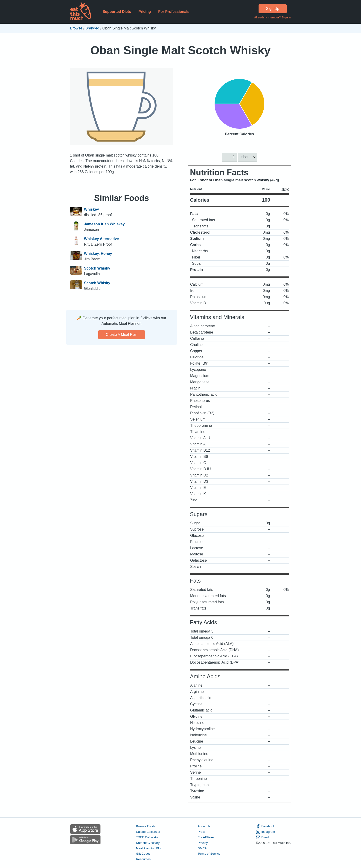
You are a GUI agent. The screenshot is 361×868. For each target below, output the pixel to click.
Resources (143, 859)
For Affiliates (206, 837)
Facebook (265, 826)
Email (262, 837)
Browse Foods (146, 826)
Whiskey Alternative (101, 239)
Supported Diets (117, 12)
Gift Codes (143, 854)
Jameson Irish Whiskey (104, 224)
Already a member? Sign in (273, 17)
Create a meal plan (122, 335)
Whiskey (92, 209)
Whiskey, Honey (98, 254)
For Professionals (174, 12)
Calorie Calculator (148, 832)
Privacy (203, 843)
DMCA (202, 848)
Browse (76, 28)
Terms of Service (209, 854)
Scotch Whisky (97, 268)
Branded (92, 28)
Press (202, 832)
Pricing (145, 12)
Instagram (265, 832)
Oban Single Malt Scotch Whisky (181, 50)
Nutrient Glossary (148, 843)
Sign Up (273, 9)
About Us (204, 826)
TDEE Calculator (147, 837)
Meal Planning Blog (149, 848)
